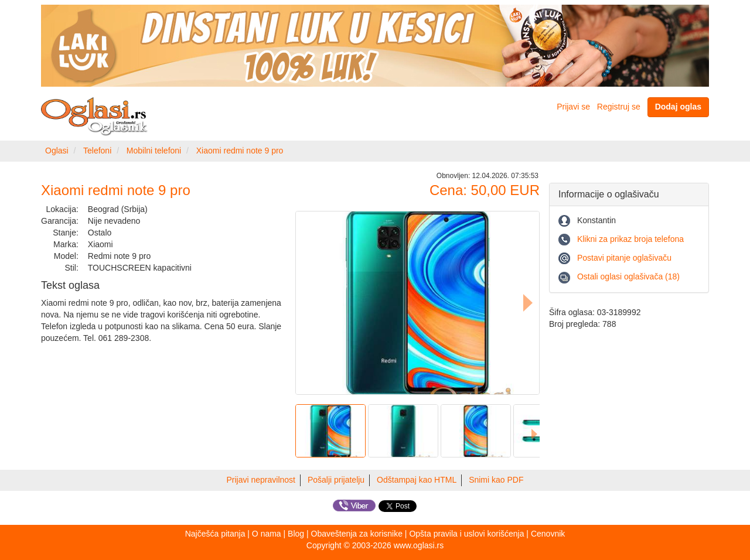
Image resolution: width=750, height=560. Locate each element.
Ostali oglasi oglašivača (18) (628, 276)
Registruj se (619, 107)
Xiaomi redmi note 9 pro (240, 151)
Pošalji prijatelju (336, 480)
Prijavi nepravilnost (261, 480)
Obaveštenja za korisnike (357, 534)
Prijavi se (573, 107)
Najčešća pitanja (215, 534)
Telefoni (97, 151)
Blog (296, 534)
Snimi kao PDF (496, 480)
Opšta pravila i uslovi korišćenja (466, 534)
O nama (267, 534)
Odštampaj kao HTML (417, 480)
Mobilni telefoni (154, 151)
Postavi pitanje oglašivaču (624, 258)
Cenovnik (548, 534)
